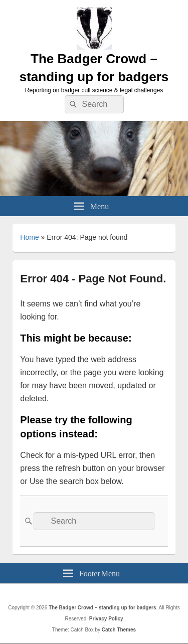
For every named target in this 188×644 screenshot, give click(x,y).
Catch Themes (119, 630)
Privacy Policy (106, 619)
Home (29, 237)
